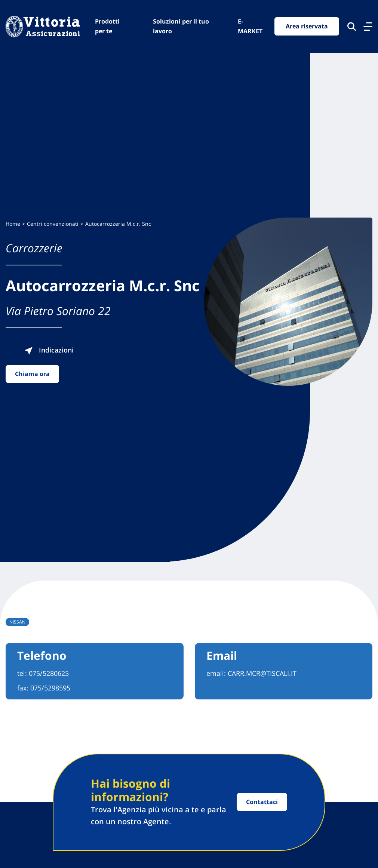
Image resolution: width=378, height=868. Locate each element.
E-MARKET (250, 26)
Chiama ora (32, 374)
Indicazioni (49, 350)
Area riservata (307, 26)
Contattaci (262, 802)
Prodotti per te (107, 26)
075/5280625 (49, 673)
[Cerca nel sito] (352, 27)
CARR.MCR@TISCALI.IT (262, 673)
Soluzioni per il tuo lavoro (181, 26)
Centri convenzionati (53, 224)
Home (13, 224)
